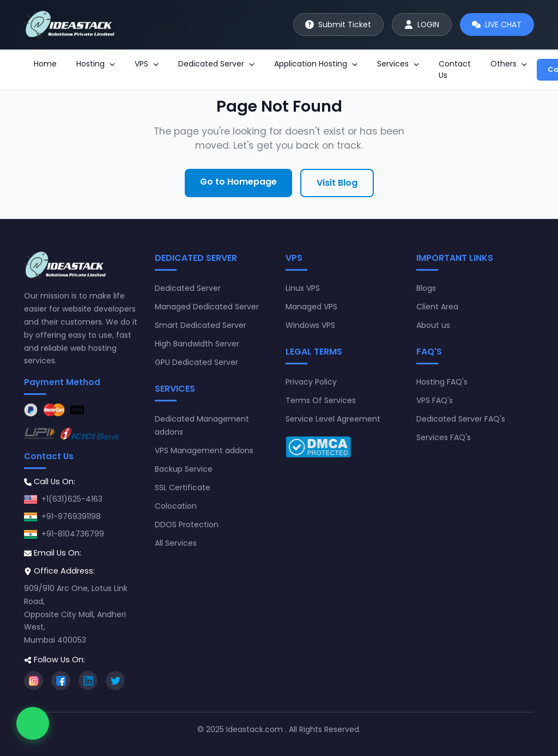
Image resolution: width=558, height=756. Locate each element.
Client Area (437, 307)
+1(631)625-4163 (72, 499)
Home (45, 64)
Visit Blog (337, 183)
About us (433, 325)
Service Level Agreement (333, 419)
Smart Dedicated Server (201, 325)
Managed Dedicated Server (207, 307)
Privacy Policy (311, 382)
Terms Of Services (321, 400)
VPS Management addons (204, 450)
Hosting (96, 64)
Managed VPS (311, 307)
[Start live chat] (497, 25)
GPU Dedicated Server (196, 362)
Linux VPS (303, 288)
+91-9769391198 (71, 516)
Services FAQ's (444, 437)
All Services (176, 543)
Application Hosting (316, 64)
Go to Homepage (238, 182)
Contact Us (455, 69)
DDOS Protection (187, 525)
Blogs (426, 288)
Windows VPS (310, 325)
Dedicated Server (216, 64)
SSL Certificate (183, 487)
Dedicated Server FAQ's (461, 419)
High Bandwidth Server (197, 344)
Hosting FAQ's (442, 382)
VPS (147, 64)
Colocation (176, 506)
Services (398, 64)
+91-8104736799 (73, 534)
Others (509, 64)
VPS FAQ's (435, 400)
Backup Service (184, 469)
